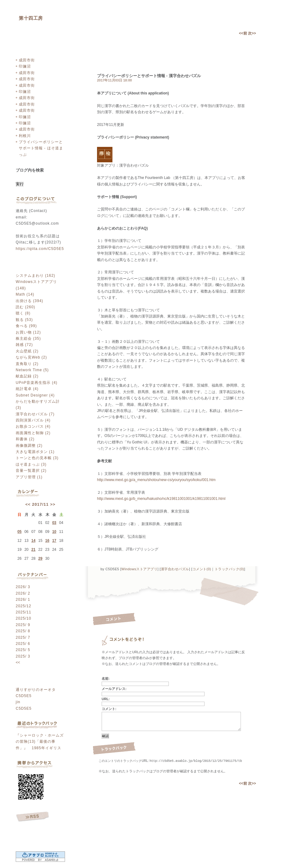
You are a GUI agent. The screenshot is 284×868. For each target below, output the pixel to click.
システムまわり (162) (35, 276)
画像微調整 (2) (29, 446)
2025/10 (23, 618)
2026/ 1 (23, 600)
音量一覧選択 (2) (31, 471)
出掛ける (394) (29, 301)
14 (33, 541)
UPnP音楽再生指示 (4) (37, 383)
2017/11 (40, 504)
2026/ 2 (23, 593)
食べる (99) (26, 326)
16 (47, 541)
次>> (252, 33)
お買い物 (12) (28, 332)
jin (18, 702)
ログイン (33, 835)
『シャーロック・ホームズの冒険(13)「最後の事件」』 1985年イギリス (40, 742)
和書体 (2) (25, 439)
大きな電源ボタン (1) (35, 452)
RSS (32, 817)
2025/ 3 (23, 656)
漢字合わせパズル (175, 569)
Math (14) (25, 294)
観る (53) (24, 320)
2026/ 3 (23, 587)
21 (33, 550)
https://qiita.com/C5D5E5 (40, 249)
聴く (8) (23, 313)
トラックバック (114, 748)
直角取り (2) (27, 364)
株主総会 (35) (28, 338)
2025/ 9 (23, 625)
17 (54, 541)
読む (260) (25, 307)
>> (53, 504)
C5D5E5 (24, 696)
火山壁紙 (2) (27, 351)
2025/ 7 (23, 638)
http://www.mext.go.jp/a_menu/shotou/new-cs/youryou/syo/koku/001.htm (156, 480)
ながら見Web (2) (31, 357)
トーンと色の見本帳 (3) (37, 458)
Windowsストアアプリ (139, 569)
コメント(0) (202, 569)
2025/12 (23, 606)
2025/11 (23, 612)
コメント (114, 619)
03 (54, 523)
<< (28, 504)
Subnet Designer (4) (35, 395)
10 (54, 532)
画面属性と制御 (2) (33, 433)
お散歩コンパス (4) (33, 426)
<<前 (243, 33)
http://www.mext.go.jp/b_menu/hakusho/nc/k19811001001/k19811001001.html (161, 499)
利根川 (25, 136)
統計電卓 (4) (27, 389)
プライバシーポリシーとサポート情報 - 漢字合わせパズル (149, 76)
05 (20, 532)
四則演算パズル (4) (33, 420)
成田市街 (27, 60)
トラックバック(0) (229, 569)
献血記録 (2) (27, 376)
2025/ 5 (23, 650)
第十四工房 (31, 18)
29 (40, 559)
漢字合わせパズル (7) (35, 414)
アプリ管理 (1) (29, 477)
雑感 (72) (24, 345)
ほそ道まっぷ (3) (31, 464)
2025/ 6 (23, 644)
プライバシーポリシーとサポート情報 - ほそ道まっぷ (41, 148)
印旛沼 (25, 66)
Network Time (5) (32, 370)
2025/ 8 (23, 631)
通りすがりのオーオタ (36, 690)
